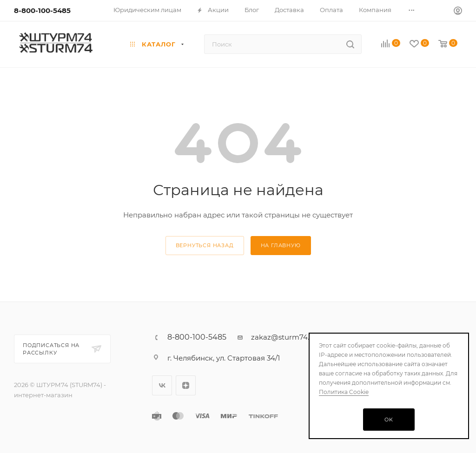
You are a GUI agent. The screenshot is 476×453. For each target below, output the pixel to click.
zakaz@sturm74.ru (284, 337)
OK (389, 420)
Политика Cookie (344, 392)
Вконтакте (162, 385)
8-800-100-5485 (42, 10)
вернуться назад (205, 245)
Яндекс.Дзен (186, 385)
